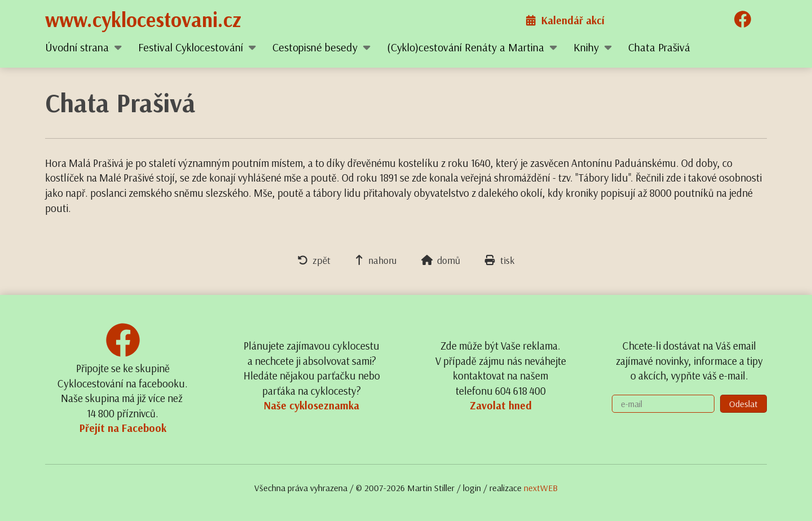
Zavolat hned (501, 405)
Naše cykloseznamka (312, 405)
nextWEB (541, 488)
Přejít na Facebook (123, 428)
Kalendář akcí (565, 20)
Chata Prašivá (659, 47)
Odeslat (743, 404)
